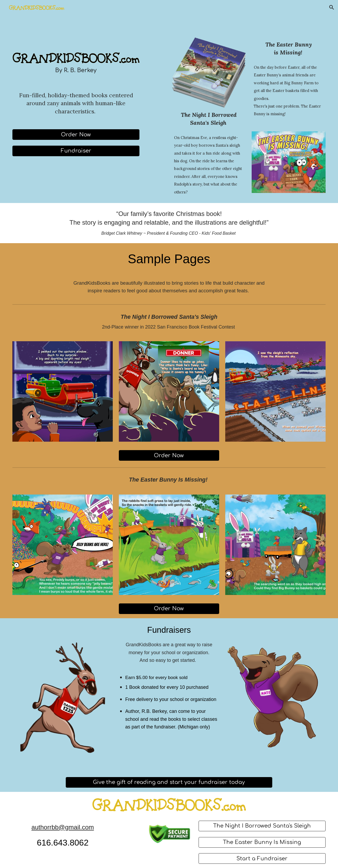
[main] (76, 70)
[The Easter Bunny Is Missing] (262, 842)
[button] (332, 7)
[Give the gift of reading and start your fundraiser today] (169, 782)
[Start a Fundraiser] (262, 859)
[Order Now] (76, 135)
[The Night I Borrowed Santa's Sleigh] (262, 826)
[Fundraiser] (76, 151)
